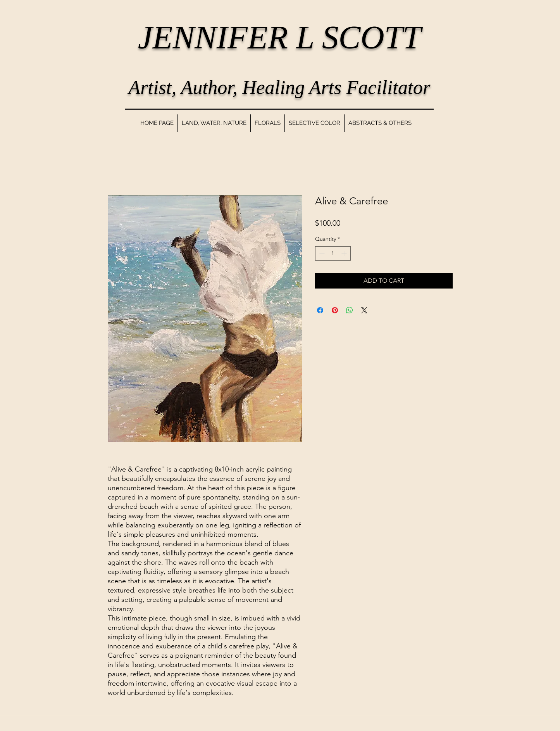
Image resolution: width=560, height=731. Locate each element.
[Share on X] (364, 310)
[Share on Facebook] (320, 310)
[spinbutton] (333, 253)
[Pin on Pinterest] (335, 310)
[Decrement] (321, 253)
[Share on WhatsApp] (350, 310)
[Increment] (345, 253)
